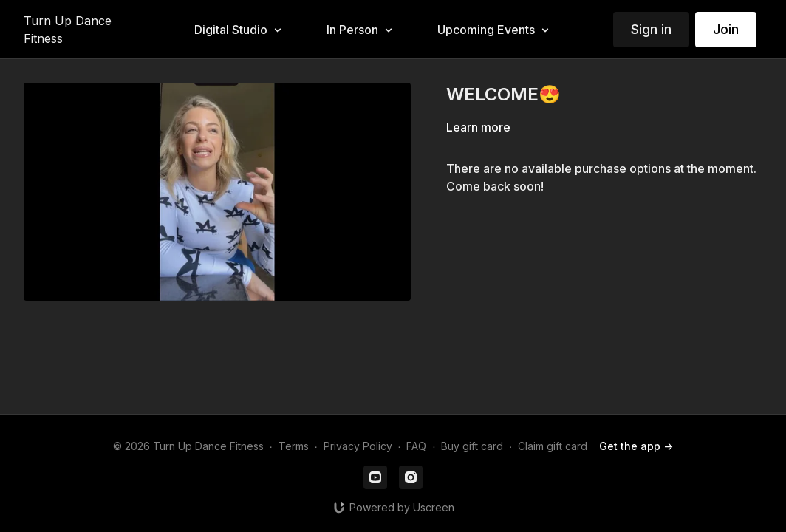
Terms (294, 446)
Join (726, 29)
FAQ (416, 446)
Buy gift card (472, 446)
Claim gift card (553, 446)
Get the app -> (636, 446)
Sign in (651, 29)
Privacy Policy (358, 446)
